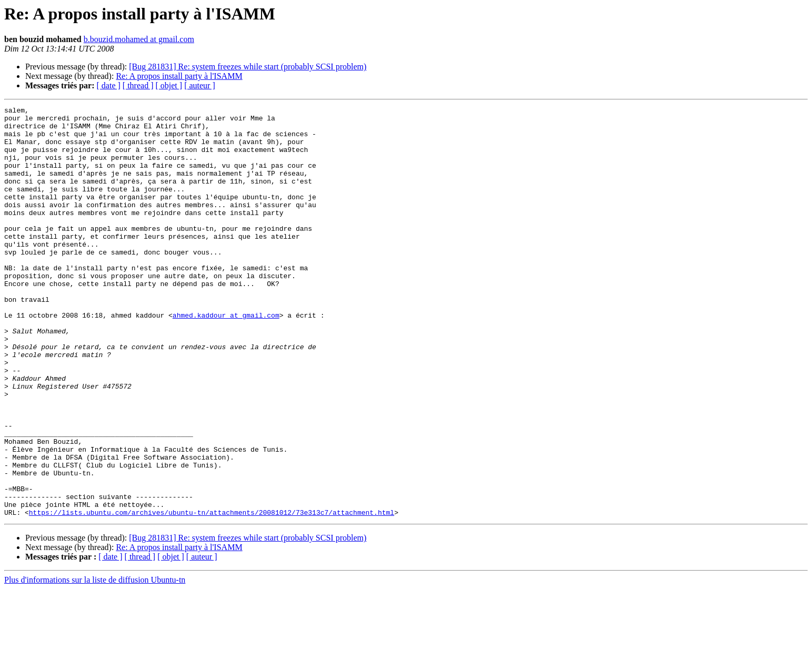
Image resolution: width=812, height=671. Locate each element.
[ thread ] (138, 85)
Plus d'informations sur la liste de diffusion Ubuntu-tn (95, 662)
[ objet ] (169, 85)
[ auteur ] (200, 85)
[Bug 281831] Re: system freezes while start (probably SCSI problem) (248, 67)
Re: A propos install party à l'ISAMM (179, 76)
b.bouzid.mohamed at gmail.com (139, 39)
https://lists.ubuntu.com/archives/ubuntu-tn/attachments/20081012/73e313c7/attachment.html (212, 594)
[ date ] (109, 85)
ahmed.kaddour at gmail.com (226, 358)
